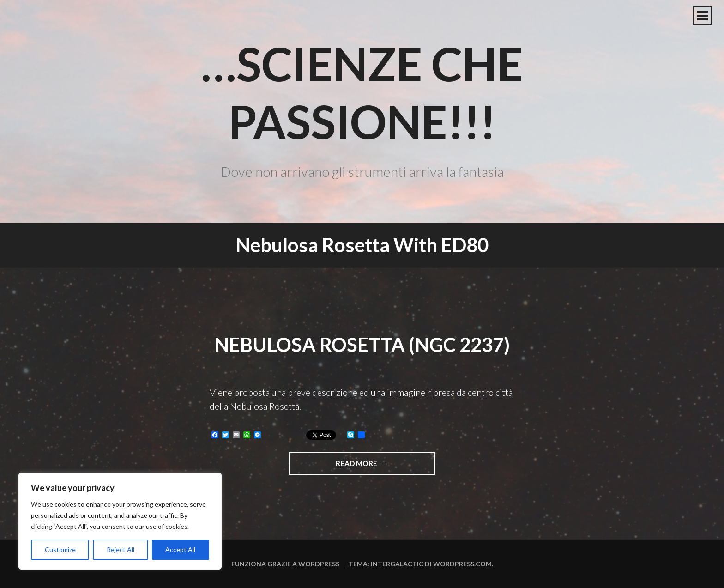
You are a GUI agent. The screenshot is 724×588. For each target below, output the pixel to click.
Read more (377, 467)
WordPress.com (462, 564)
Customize (60, 549)
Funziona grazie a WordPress (285, 564)
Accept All (180, 549)
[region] (120, 521)
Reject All (121, 549)
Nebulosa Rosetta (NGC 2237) (362, 345)
